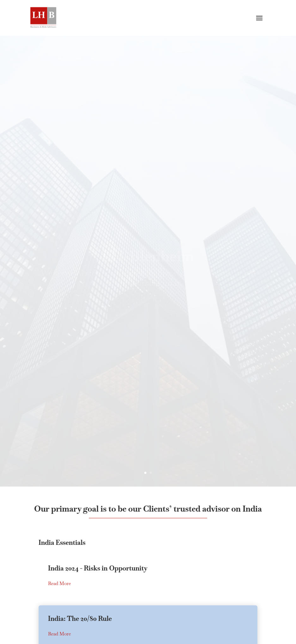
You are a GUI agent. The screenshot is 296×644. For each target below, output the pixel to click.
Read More (59, 634)
